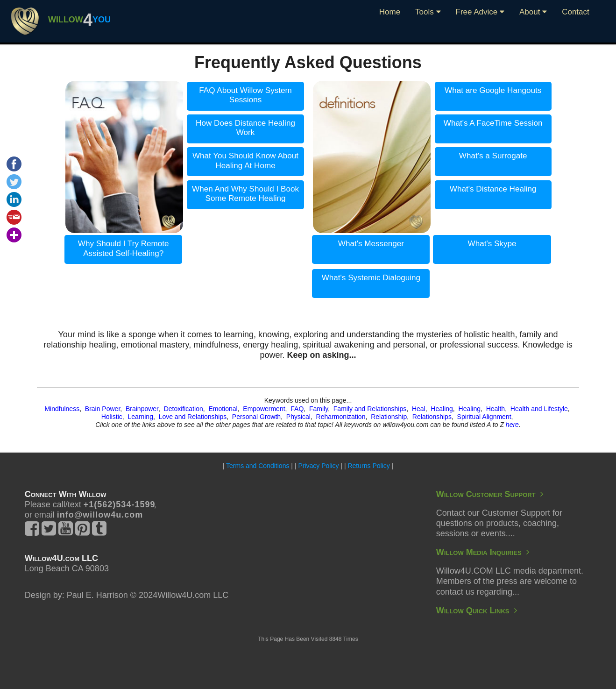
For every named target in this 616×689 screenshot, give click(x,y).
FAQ (297, 409)
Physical (298, 417)
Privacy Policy (318, 466)
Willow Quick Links (477, 611)
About (533, 12)
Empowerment (264, 409)
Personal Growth (256, 417)
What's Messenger (371, 244)
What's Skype (492, 244)
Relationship (389, 417)
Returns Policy (368, 466)
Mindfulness (62, 409)
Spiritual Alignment (484, 417)
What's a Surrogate (493, 156)
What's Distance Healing (493, 189)
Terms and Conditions (258, 466)
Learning (140, 417)
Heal (419, 409)
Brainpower (142, 409)
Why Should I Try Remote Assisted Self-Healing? (124, 249)
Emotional (223, 409)
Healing (442, 409)
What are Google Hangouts (493, 90)
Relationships (432, 417)
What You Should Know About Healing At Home (245, 161)
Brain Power (103, 409)
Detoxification (184, 409)
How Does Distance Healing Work (245, 128)
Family (319, 409)
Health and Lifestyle (539, 409)
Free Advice (480, 12)
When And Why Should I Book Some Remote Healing (245, 194)
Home (390, 12)
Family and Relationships (370, 409)
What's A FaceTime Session (493, 123)
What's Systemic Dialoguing (371, 278)
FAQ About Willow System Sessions (245, 95)
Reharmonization (341, 417)
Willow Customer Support (490, 494)
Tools (428, 12)
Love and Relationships (193, 417)
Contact (576, 12)
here (512, 425)
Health (496, 409)
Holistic (112, 417)
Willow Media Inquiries (483, 552)
